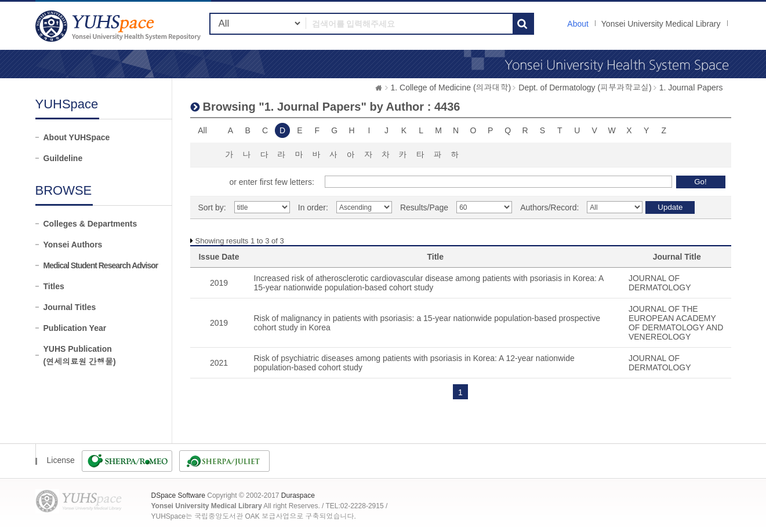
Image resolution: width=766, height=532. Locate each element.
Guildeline (63, 158)
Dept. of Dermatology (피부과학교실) (585, 88)
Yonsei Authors (73, 245)
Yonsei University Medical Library (661, 24)
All (202, 130)
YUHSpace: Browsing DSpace (119, 26)
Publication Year (75, 328)
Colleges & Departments (90, 224)
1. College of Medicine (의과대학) (451, 88)
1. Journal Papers (691, 88)
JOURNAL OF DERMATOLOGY (660, 283)
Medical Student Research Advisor (101, 265)
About (578, 24)
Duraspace (298, 495)
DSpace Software (178, 495)
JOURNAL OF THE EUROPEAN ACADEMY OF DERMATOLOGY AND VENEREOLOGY (676, 323)
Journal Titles (70, 307)
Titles (54, 286)
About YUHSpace (77, 137)
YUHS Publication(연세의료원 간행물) (80, 355)
